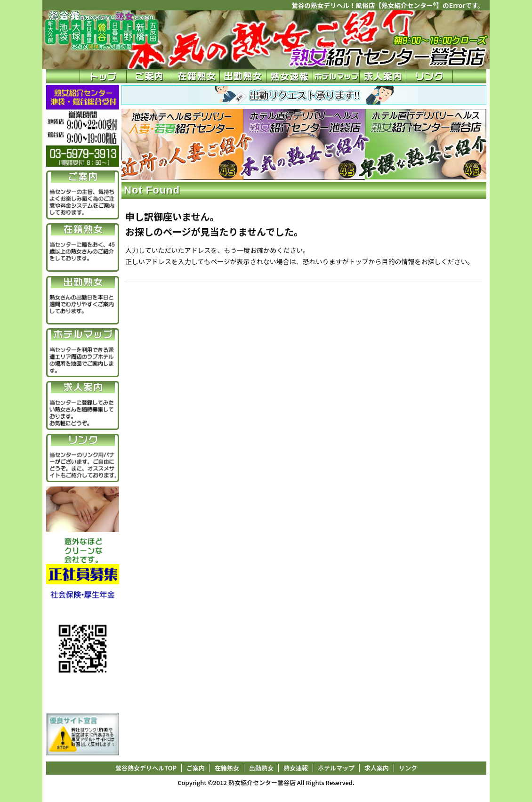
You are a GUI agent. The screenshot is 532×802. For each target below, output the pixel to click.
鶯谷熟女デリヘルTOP (146, 768)
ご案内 (196, 768)
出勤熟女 (261, 768)
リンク (408, 768)
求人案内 (377, 768)
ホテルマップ (336, 768)
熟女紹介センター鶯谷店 (262, 782)
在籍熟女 (227, 768)
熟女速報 (296, 768)
